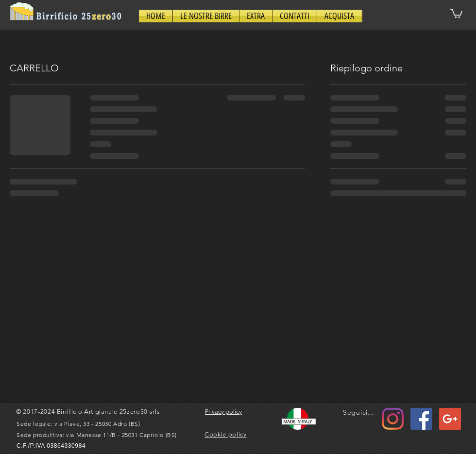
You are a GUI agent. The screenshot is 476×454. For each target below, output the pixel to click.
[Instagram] (393, 419)
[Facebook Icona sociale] (421, 419)
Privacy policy (223, 412)
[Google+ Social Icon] (450, 419)
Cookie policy (225, 434)
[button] (206, 16)
